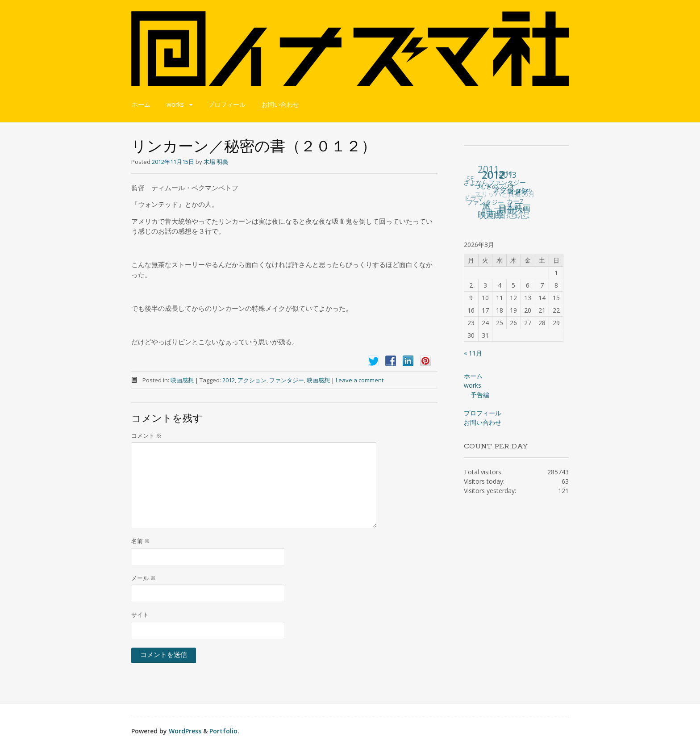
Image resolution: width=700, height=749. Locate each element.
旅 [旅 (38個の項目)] (487, 205)
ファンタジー (287, 380)
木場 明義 (216, 162)
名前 (141, 541)
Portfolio (223, 731)
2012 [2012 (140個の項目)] (494, 174)
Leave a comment (360, 380)
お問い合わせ (280, 104)
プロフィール (227, 104)
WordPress (185, 731)
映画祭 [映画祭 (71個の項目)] (492, 215)
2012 (229, 380)
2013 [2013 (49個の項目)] (508, 174)
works (175, 104)
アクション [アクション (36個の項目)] (511, 189)
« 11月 (473, 353)
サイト (140, 615)
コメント (146, 435)
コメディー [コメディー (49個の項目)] (518, 197)
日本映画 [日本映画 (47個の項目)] (515, 208)
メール (144, 578)
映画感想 (182, 380)
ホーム (141, 104)
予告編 (480, 395)
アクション (252, 380)
